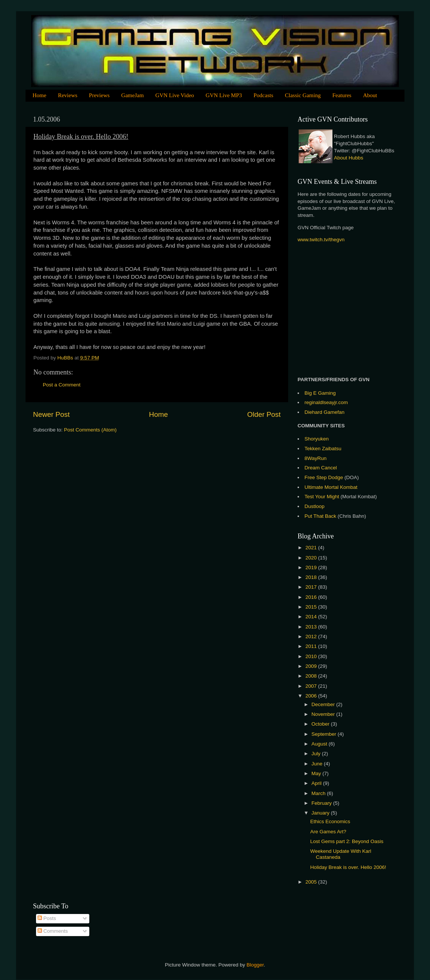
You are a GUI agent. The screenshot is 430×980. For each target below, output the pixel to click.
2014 (312, 617)
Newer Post (51, 414)
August (320, 744)
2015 (312, 607)
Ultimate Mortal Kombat (331, 487)
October (321, 724)
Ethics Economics (330, 821)
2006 (312, 696)
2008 (312, 676)
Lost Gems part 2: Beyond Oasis (347, 841)
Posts (47, 918)
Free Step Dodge (324, 477)
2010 (312, 656)
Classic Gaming (303, 95)
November (324, 714)
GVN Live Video (175, 95)
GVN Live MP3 (224, 95)
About (370, 95)
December (324, 704)
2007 (312, 686)
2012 (312, 637)
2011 (312, 646)
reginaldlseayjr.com (326, 402)
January (321, 813)
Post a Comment (62, 385)
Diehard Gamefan (325, 412)
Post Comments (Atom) (90, 430)
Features (342, 95)
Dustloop (315, 506)
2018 (312, 577)
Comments (53, 931)
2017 (312, 587)
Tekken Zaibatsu (323, 449)
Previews (99, 95)
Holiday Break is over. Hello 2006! (348, 867)
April (317, 783)
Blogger (255, 965)
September (325, 734)
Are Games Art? (328, 832)
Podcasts (264, 95)
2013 (312, 627)
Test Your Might (322, 497)
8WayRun (316, 458)
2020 (312, 558)
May (317, 773)
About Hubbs (349, 158)
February (322, 803)
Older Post (264, 414)
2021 (312, 548)
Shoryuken (317, 439)
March (319, 793)
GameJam (132, 95)
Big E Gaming (320, 393)
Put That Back (321, 516)
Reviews (68, 95)
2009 (312, 666)
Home (40, 95)
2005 (312, 882)
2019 (312, 567)
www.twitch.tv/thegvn (321, 240)
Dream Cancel (321, 468)
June (318, 764)
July (317, 754)
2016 (312, 597)
